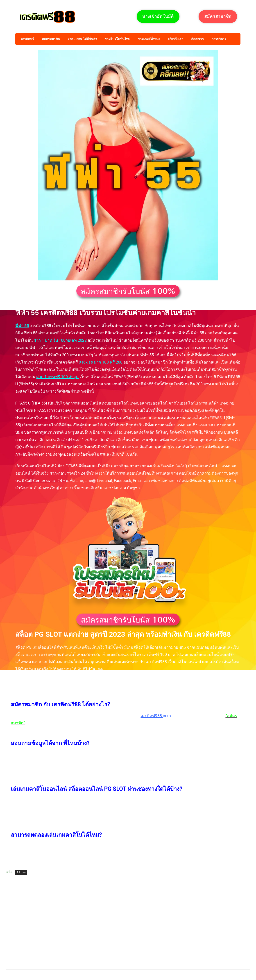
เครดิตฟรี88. (152, 716)
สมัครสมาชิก (51, 39)
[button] (128, 291)
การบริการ (219, 39)
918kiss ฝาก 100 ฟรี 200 (101, 362)
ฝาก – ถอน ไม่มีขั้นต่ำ (82, 39)
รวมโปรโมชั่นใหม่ (118, 39)
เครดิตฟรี (27, 39)
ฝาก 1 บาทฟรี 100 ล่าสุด (57, 377)
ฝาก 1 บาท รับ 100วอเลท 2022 (60, 340)
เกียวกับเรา (176, 39)
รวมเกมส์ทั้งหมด (149, 39)
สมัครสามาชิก (218, 16)
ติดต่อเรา (197, 39)
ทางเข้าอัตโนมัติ (158, 16)
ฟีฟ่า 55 (22, 326)
